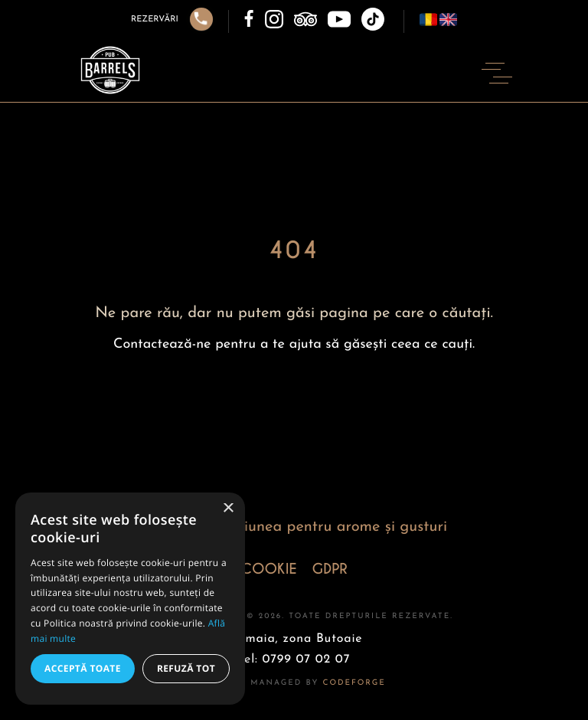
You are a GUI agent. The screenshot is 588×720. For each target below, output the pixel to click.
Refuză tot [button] (186, 668)
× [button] (228, 509)
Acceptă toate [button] (83, 668)
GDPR (330, 569)
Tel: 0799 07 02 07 (294, 659)
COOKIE (268, 569)
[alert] (130, 599)
